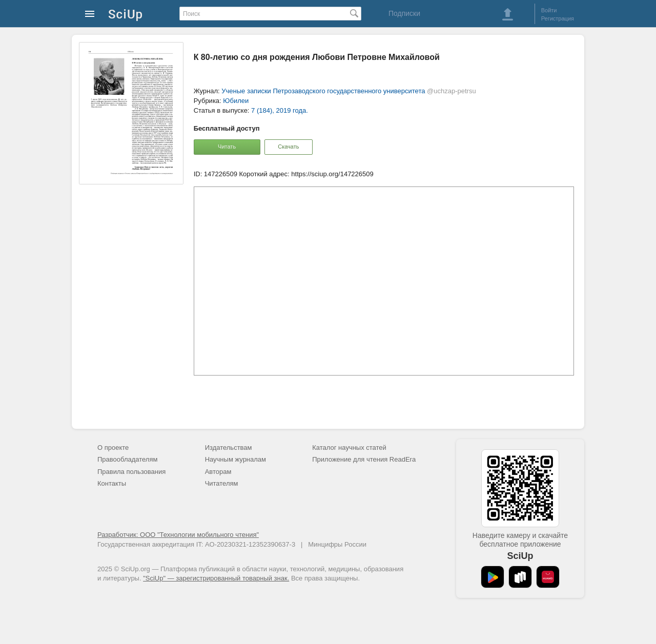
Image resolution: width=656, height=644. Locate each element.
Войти (549, 10)
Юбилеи (236, 101)
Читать (227, 147)
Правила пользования (131, 472)
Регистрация (558, 18)
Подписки (404, 13)
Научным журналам (235, 459)
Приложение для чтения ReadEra (364, 459)
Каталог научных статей (349, 448)
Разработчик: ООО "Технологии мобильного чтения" (178, 535)
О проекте (113, 448)
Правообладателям (127, 459)
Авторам (218, 472)
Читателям (222, 483)
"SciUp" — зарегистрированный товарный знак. (216, 578)
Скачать (288, 147)
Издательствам (229, 448)
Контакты (112, 483)
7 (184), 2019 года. (280, 110)
